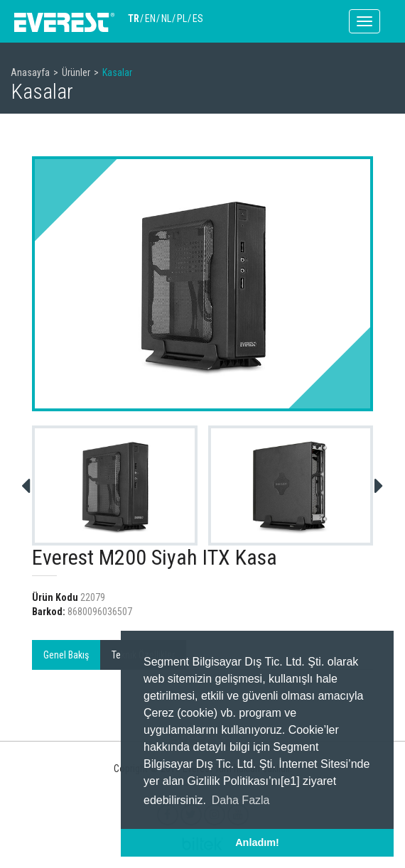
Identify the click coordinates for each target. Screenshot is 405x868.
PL (182, 18)
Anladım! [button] (257, 842)
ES (198, 18)
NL (166, 18)
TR (134, 18)
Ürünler (76, 72)
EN (150, 18)
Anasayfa (30, 72)
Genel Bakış (66, 655)
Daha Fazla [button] (241, 800)
